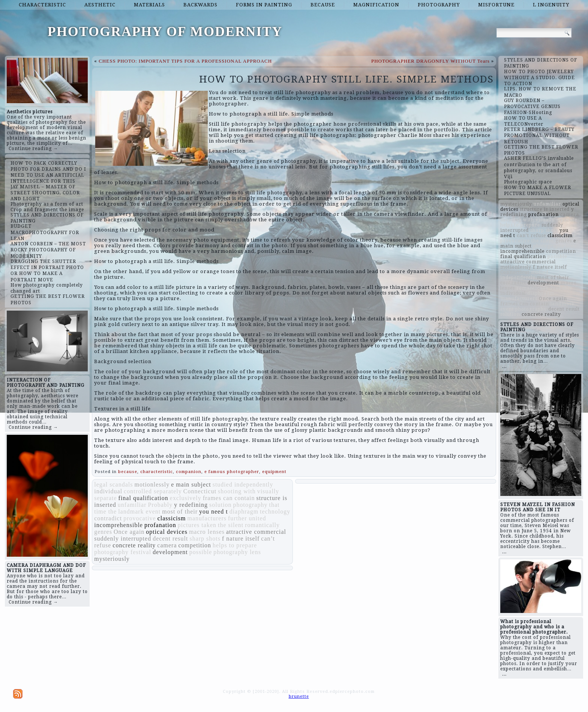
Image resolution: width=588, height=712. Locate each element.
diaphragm (244, 511)
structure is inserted (545, 209)
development (170, 552)
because (323, 5)
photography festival (123, 552)
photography (439, 5)
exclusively (186, 498)
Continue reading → (33, 149)
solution (220, 505)
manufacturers (207, 518)
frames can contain (229, 498)
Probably (160, 505)
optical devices (167, 532)
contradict (108, 518)
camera (167, 545)
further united (247, 518)
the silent (231, 525)
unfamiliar (132, 505)
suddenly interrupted (123, 539)
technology (275, 511)
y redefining (191, 505)
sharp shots (205, 539)
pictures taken (197, 525)
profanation (160, 525)
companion (189, 472)
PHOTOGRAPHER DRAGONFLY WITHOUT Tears (430, 61)
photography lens (237, 552)
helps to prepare (235, 545)
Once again (129, 532)
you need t (214, 511)
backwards (200, 5)
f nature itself (241, 539)
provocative (140, 518)
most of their (180, 511)
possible (201, 552)
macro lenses (207, 532)
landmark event (139, 511)
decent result (170, 539)
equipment (274, 472)
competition (195, 545)
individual (108, 491)
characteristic (42, 5)
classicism (172, 518)
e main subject (191, 484)
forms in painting (264, 5)
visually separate (556, 220)
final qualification (143, 498)
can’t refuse (531, 236)
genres (103, 532)
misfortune (496, 5)
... (504, 367)
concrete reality (134, 545)
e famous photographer (232, 472)
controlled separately (153, 491)
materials (149, 5)
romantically (262, 525)
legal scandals (113, 484)
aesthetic (100, 5)
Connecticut (200, 491)
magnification (376, 5)
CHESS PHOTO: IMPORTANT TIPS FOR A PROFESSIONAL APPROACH (185, 61)
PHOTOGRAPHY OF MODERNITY (165, 32)
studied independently (243, 484)
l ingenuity (551, 5)
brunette (299, 696)
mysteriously (112, 559)
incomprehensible (118, 525)
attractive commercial (256, 532)
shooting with (237, 491)
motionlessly (152, 484)
